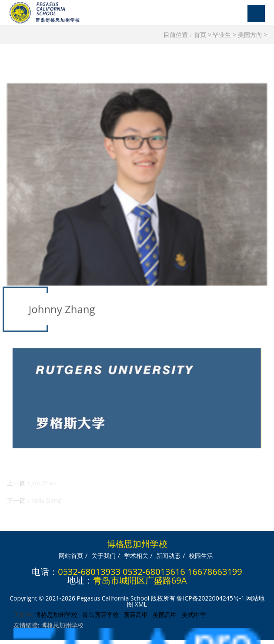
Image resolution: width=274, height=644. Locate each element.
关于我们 (104, 554)
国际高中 (136, 613)
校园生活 (201, 554)
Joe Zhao (43, 487)
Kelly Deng (46, 505)
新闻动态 (168, 554)
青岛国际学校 (100, 613)
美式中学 (194, 613)
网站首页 (71, 554)
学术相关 (136, 554)
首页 (200, 35)
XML (141, 602)
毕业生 (222, 35)
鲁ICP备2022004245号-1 (211, 596)
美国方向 (250, 35)
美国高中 (165, 613)
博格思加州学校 (56, 613)
